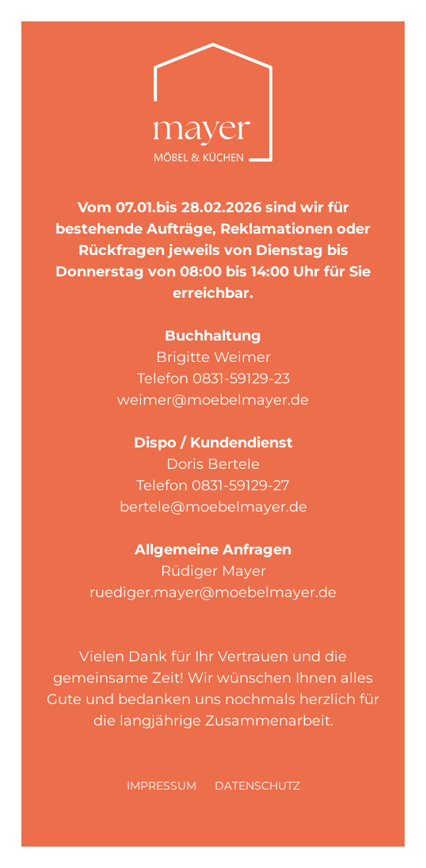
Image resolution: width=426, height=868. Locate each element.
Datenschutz (257, 786)
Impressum (162, 786)
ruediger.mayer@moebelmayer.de (213, 592)
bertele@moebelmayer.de (213, 507)
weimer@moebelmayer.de (213, 400)
